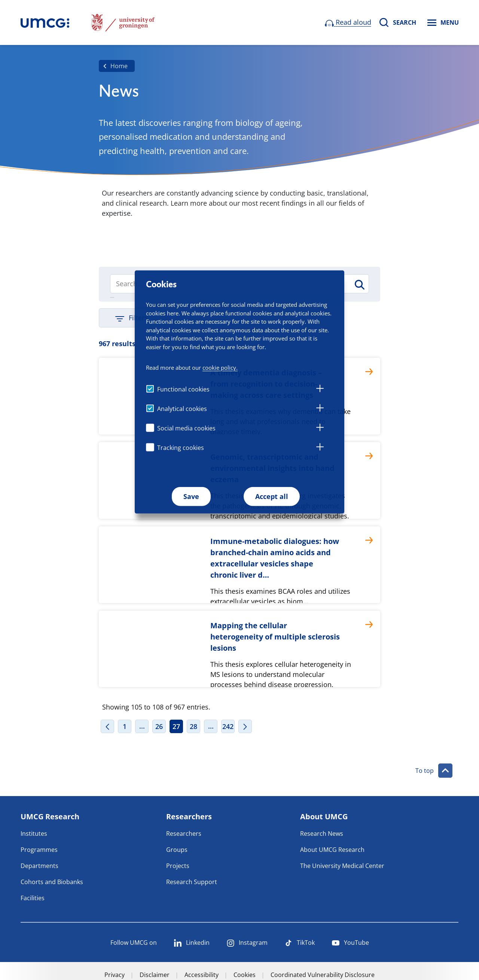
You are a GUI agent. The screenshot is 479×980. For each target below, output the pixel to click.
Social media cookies (186, 428)
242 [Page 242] (228, 726)
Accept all (272, 496)
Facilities (33, 898)
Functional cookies (183, 389)
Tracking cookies (181, 448)
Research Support (192, 882)
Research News (322, 834)
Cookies (245, 975)
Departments (39, 866)
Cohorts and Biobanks (52, 882)
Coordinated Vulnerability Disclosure (323, 975)
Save (191, 496)
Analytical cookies (182, 409)
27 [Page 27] (176, 726)
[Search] (359, 285)
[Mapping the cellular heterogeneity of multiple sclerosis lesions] (239, 649)
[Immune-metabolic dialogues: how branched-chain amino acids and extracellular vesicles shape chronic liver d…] (239, 565)
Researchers (184, 834)
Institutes (34, 834)
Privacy (115, 975)
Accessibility (202, 975)
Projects (178, 866)
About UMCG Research (332, 850)
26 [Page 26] (159, 726)
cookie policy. (220, 367)
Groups (177, 850)
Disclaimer (155, 975)
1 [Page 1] (125, 726)
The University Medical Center (342, 866)
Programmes (39, 850)
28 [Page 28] (193, 726)
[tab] (320, 390)
